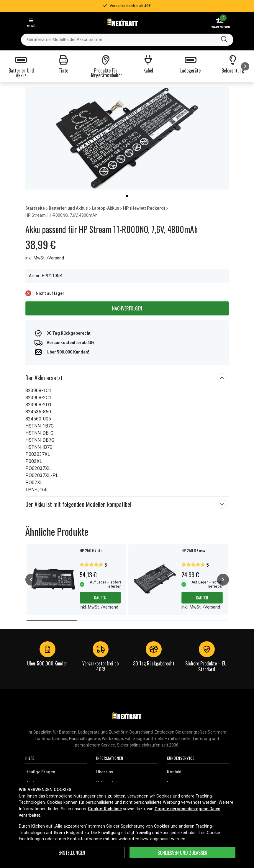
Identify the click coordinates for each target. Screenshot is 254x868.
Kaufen (100, 597)
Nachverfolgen (127, 308)
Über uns (105, 772)
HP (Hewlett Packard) (144, 208)
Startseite (35, 208)
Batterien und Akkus (68, 208)
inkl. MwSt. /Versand (45, 258)
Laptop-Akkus (105, 208)
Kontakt (174, 772)
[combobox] (127, 40)
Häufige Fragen (40, 772)
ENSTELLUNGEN (72, 853)
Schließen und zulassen (182, 853)
